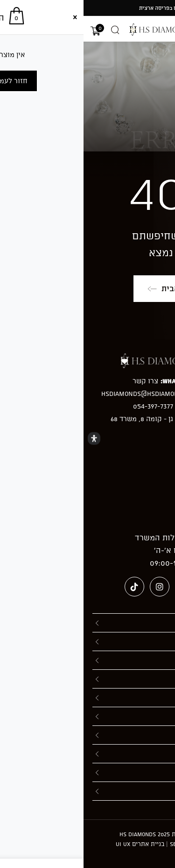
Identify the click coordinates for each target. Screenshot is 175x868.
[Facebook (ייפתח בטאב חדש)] (126, 587)
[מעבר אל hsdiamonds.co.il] (88, 29)
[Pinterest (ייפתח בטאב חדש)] (101, 587)
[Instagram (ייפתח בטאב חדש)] (76, 587)
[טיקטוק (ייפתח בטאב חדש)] (51, 587)
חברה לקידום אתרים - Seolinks (128, 844)
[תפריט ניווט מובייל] (164, 30)
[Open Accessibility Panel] (10, 438)
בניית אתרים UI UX (56, 844)
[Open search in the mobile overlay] (32, 30)
